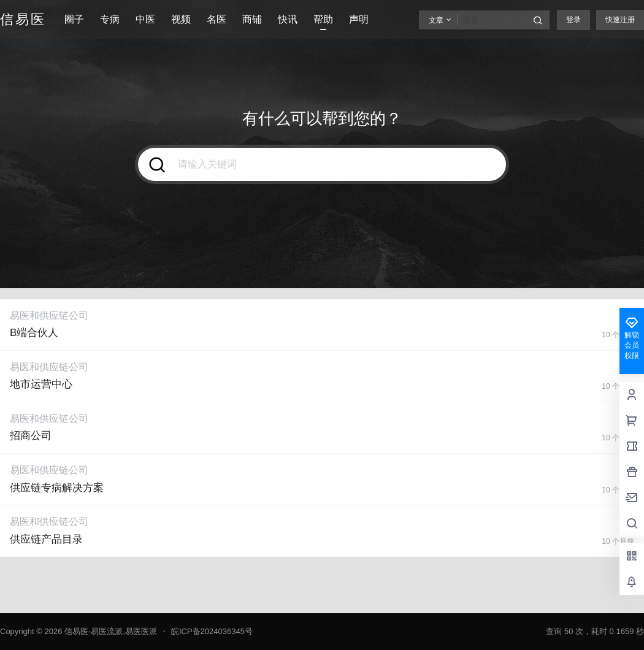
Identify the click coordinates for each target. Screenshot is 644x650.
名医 (217, 19)
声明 (359, 19)
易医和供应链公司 (49, 315)
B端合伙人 (34, 333)
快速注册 (620, 20)
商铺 (252, 19)
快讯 (288, 19)
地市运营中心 (41, 384)
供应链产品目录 (46, 539)
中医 (145, 19)
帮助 (323, 19)
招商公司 (31, 436)
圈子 (74, 19)
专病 (110, 19)
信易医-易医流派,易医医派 (109, 631)
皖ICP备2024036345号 (212, 631)
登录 (573, 20)
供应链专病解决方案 (57, 488)
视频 (181, 19)
